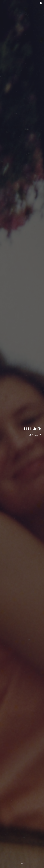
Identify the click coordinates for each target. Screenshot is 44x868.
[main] (22, 434)
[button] (3, 3)
